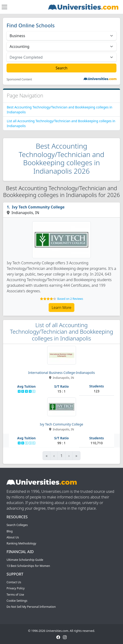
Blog (10, 531)
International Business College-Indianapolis (61, 373)
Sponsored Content (19, 79)
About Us (13, 537)
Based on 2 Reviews (70, 299)
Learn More (61, 308)
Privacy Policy (16, 588)
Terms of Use (15, 595)
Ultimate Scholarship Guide (25, 560)
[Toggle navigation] (4, 7)
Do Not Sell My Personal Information (31, 607)
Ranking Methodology (21, 543)
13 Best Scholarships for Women (28, 566)
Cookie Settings (17, 601)
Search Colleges (17, 525)
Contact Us (14, 582)
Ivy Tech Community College (38, 207)
